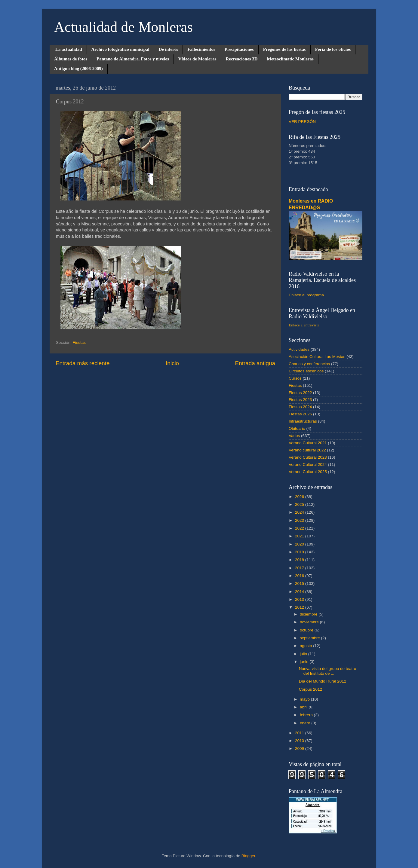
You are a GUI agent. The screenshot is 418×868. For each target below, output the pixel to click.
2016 (300, 576)
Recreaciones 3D (242, 59)
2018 (300, 560)
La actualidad (69, 49)
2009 (300, 749)
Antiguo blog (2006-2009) (78, 69)
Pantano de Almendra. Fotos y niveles (133, 59)
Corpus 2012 (310, 689)
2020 (300, 544)
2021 (300, 536)
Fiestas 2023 (300, 400)
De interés (169, 49)
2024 (300, 512)
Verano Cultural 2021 (308, 443)
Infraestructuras (303, 421)
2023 (300, 520)
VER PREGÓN (302, 122)
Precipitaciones (239, 49)
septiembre (310, 638)
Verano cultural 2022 (307, 450)
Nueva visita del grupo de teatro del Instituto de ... (328, 671)
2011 (300, 733)
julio (304, 654)
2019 (300, 552)
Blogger (248, 856)
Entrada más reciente (83, 363)
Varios (294, 436)
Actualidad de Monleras (123, 27)
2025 (300, 504)
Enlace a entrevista (304, 325)
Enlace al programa (306, 295)
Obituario (297, 428)
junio (305, 662)
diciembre (309, 614)
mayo (305, 699)
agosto (306, 646)
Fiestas (79, 342)
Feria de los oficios (333, 49)
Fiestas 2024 (300, 407)
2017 (300, 568)
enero (306, 723)
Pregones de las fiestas (284, 49)
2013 (300, 599)
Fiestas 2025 (300, 414)
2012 (300, 607)
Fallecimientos (201, 49)
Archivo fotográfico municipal (120, 49)
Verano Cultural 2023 (308, 457)
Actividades (299, 349)
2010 (300, 741)
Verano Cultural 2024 (308, 465)
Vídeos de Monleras (197, 59)
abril (304, 707)
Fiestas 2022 (300, 393)
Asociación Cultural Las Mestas (317, 357)
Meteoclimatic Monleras (290, 59)
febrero (307, 715)
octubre (307, 630)
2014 (300, 592)
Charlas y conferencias (309, 364)
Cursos (295, 378)
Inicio (172, 363)
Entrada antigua (255, 363)
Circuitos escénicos (306, 371)
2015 (300, 584)
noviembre (310, 622)
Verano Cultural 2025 (308, 472)
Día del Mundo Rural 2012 (323, 681)
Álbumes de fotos (71, 59)
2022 (300, 528)
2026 (300, 497)
